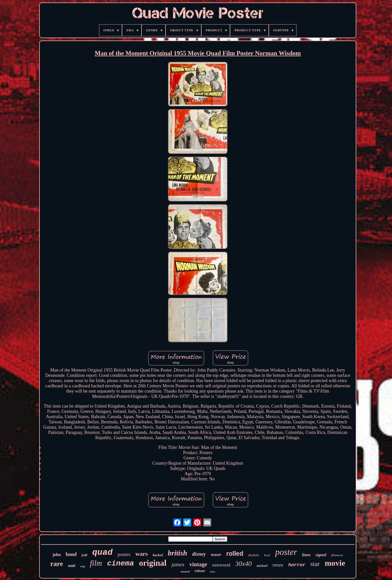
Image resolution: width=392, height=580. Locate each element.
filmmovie (337, 555)
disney (199, 554)
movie (335, 563)
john (57, 555)
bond (71, 554)
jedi (84, 555)
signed (321, 555)
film (96, 563)
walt (72, 566)
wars (141, 554)
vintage (198, 564)
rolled (235, 553)
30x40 (243, 564)
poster (286, 552)
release (200, 571)
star (315, 564)
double (254, 555)
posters (124, 554)
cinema (120, 563)
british (177, 553)
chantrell (185, 572)
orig (82, 566)
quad (102, 552)
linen (306, 555)
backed (158, 555)
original (153, 563)
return (278, 565)
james (178, 564)
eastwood (221, 565)
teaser (216, 555)
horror (297, 565)
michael (262, 566)
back (267, 555)
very (213, 571)
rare (57, 564)
